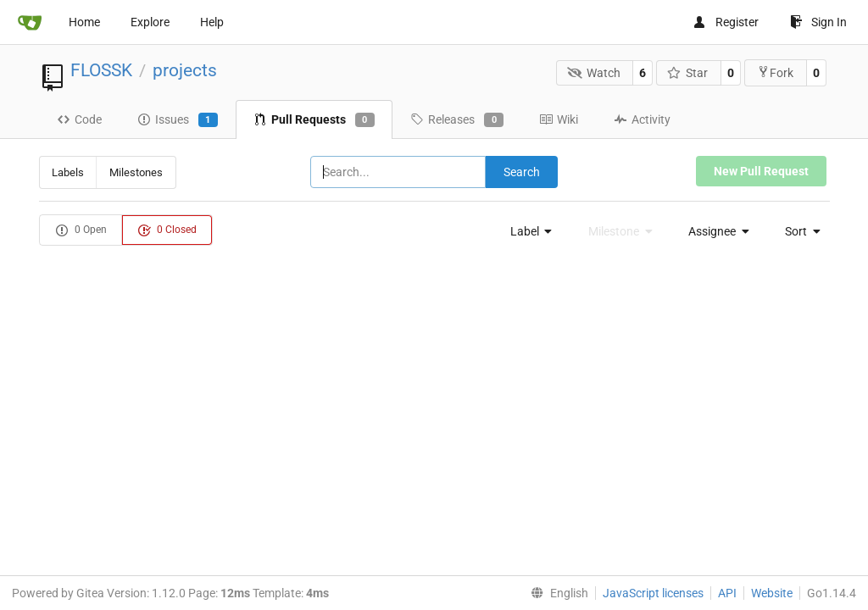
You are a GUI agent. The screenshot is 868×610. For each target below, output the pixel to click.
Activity (642, 119)
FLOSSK (101, 70)
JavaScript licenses (653, 593)
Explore (150, 22)
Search (522, 172)
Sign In (818, 22)
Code (79, 119)
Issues (178, 120)
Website (772, 593)
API (727, 593)
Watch (594, 73)
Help (212, 22)
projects (185, 70)
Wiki (559, 119)
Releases (457, 120)
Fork (775, 72)
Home (84, 22)
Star (688, 73)
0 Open (81, 230)
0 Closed (167, 230)
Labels (68, 172)
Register (726, 22)
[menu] (526, 231)
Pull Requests (314, 120)
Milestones (136, 172)
